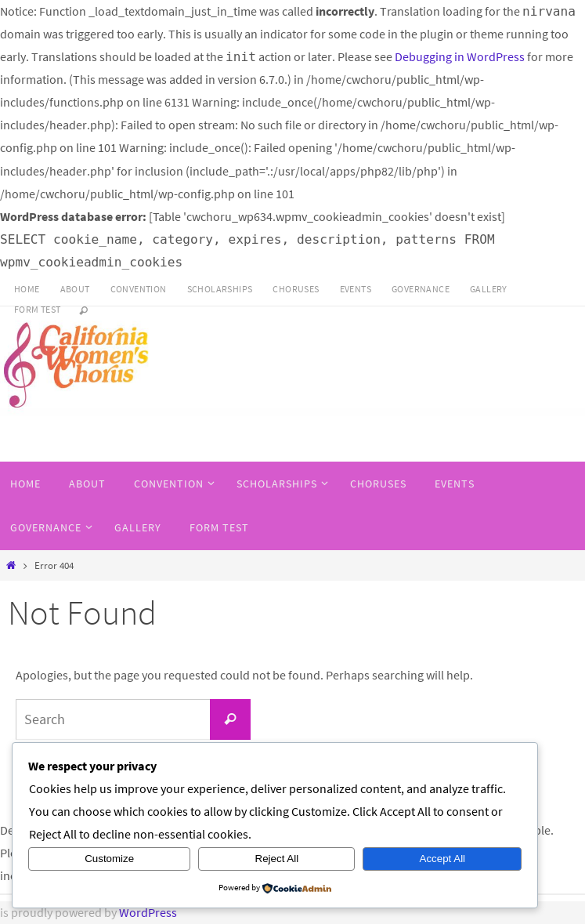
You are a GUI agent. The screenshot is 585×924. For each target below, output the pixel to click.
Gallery (489, 289)
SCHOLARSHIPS (220, 289)
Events (356, 289)
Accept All (443, 859)
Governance (421, 289)
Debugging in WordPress (460, 56)
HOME (27, 289)
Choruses (296, 289)
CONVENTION (139, 289)
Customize (109, 859)
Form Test (38, 309)
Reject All (277, 859)
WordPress (148, 912)
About (75, 289)
